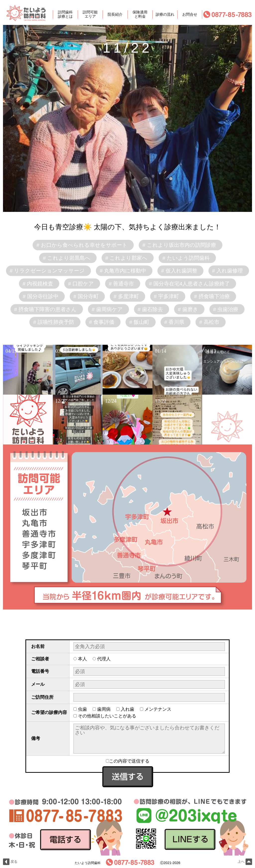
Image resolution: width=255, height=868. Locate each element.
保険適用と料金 (140, 14)
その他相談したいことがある (107, 716)
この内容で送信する (128, 761)
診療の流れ (165, 14)
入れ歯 (127, 709)
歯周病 (104, 709)
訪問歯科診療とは (65, 14)
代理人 (104, 659)
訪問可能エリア (90, 14)
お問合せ (190, 14)
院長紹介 (115, 14)
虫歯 (82, 709)
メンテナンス (158, 709)
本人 (82, 659)
